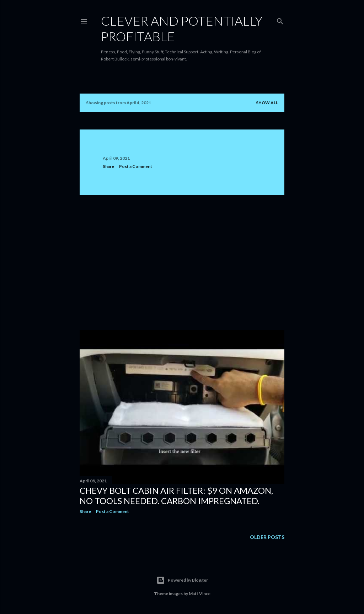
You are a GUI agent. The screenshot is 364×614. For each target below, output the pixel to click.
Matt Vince (200, 594)
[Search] (280, 20)
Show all (267, 103)
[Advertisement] (182, 263)
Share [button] (108, 166)
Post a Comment (136, 166)
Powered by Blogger (182, 580)
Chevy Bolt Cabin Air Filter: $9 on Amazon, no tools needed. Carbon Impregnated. (176, 496)
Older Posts (267, 537)
